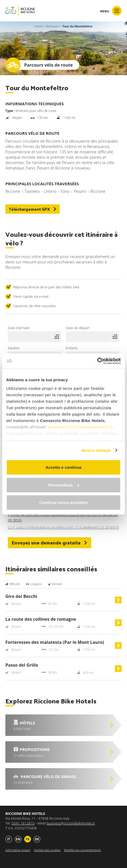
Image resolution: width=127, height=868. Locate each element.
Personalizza (64, 485)
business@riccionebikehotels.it (80, 427)
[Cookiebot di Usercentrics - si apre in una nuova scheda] (97, 361)
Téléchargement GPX (33, 209)
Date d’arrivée (19, 328)
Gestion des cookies (47, 850)
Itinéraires (52, 26)
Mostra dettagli (96, 450)
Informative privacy (18, 850)
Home (38, 26)
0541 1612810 (23, 823)
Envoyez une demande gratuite (50, 543)
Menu (111, 11)
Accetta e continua (63, 467)
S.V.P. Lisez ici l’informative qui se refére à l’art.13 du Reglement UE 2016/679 (63, 528)
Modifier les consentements (82, 850)
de (37, 839)
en (18, 839)
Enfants (72, 348)
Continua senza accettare (64, 502)
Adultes (14, 348)
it (9, 839)
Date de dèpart (78, 328)
